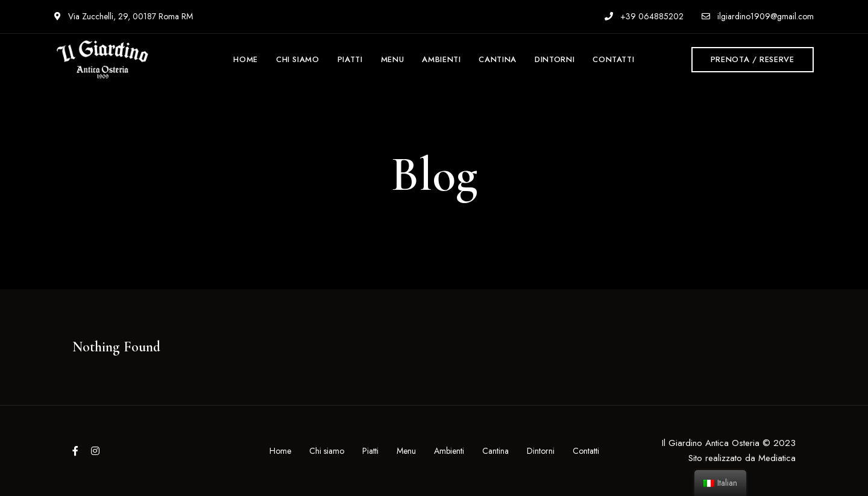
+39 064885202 (644, 16)
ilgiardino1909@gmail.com (758, 16)
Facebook (75, 451)
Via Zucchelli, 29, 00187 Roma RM (124, 16)
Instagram (95, 451)
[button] (753, 60)
